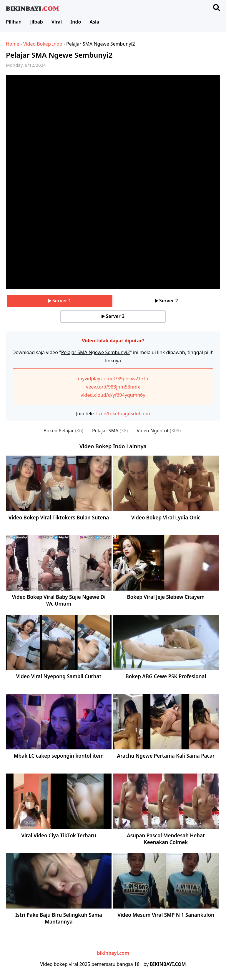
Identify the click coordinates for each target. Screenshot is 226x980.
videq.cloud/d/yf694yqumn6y (113, 395)
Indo (76, 22)
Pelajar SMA (110, 431)
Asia (94, 22)
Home (13, 44)
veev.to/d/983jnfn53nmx (113, 387)
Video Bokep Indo (43, 44)
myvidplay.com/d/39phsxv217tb (113, 379)
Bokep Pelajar (63, 431)
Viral (57, 22)
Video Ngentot (159, 431)
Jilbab (36, 22)
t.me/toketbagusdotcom (123, 414)
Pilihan (14, 22)
